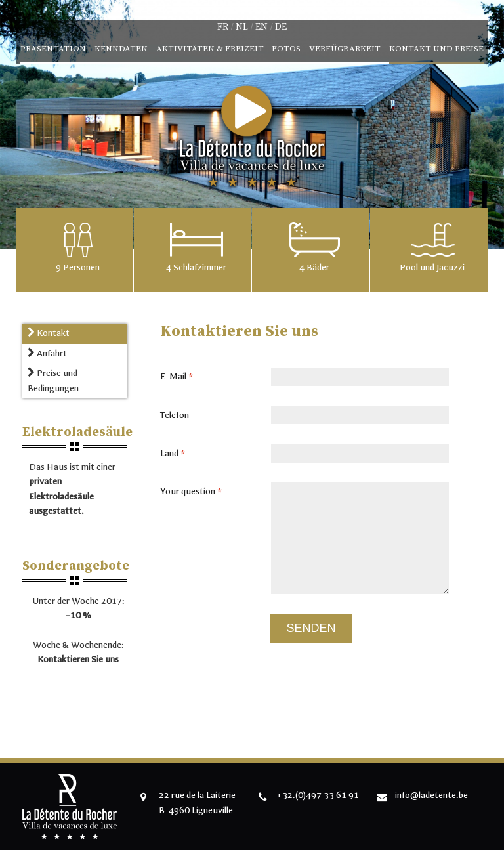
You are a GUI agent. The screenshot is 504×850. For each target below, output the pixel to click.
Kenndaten (121, 49)
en (262, 27)
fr (223, 27)
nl (242, 27)
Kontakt (49, 333)
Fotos (286, 49)
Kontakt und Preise (436, 49)
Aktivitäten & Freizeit (210, 49)
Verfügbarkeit (345, 49)
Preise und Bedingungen (53, 380)
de (281, 27)
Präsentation (53, 49)
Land (177, 454)
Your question (195, 492)
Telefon (175, 415)
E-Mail (181, 377)
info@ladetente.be (431, 795)
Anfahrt (47, 353)
